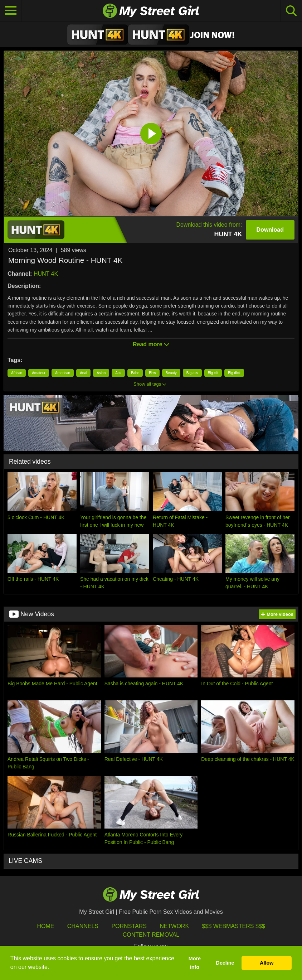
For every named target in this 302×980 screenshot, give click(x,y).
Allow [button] (267, 963)
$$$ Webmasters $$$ (234, 926)
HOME (45, 926)
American (63, 373)
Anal (83, 373)
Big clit (213, 373)
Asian (101, 373)
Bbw (152, 373)
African (17, 373)
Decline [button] (225, 963)
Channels (83, 926)
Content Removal (151, 935)
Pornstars (129, 926)
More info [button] (195, 963)
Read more (151, 344)
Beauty (171, 373)
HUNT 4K (46, 274)
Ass (118, 373)
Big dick (234, 373)
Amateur (39, 373)
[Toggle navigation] (11, 11)
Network (174, 926)
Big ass (192, 373)
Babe (135, 373)
